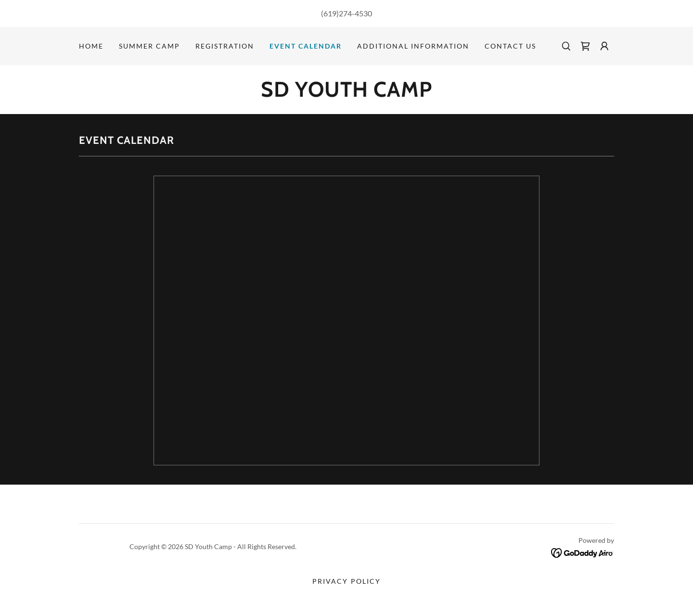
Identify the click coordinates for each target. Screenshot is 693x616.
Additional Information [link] (413, 46)
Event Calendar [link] (306, 46)
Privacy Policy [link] (346, 581)
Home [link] (91, 46)
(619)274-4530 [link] (346, 13)
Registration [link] (225, 46)
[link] (585, 46)
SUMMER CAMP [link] (149, 46)
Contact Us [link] (510, 46)
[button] (604, 46)
